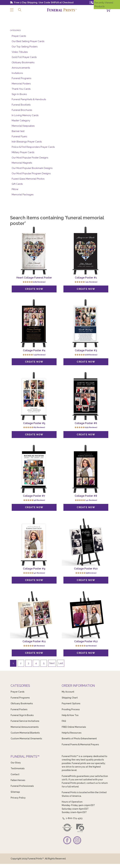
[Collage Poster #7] (34, 469)
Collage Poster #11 (34, 642)
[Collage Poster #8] (86, 469)
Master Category (21, 121)
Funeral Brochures (22, 110)
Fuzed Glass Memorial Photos (28, 179)
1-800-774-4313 (72, 819)
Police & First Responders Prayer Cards (33, 147)
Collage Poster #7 (34, 496)
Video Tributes (20, 52)
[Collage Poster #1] (86, 250)
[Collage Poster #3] (86, 323)
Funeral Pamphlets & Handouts (29, 99)
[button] (12, 10)
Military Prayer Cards (23, 152)
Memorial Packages (23, 195)
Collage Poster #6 (86, 423)
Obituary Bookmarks (23, 62)
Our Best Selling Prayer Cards (28, 41)
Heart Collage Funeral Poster (34, 278)
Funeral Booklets (21, 105)
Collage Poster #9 (34, 569)
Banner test (18, 131)
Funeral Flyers (19, 137)
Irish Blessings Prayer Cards (27, 142)
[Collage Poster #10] (86, 542)
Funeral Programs (21, 78)
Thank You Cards (21, 89)
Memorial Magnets (22, 163)
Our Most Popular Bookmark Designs (32, 168)
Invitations (17, 73)
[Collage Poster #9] (34, 542)
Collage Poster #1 (86, 278)
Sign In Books (19, 94)
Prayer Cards (19, 36)
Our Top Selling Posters (25, 47)
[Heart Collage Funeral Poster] (34, 250)
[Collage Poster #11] (34, 614)
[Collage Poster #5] (34, 396)
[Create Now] (34, 289)
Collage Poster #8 (86, 496)
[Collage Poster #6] (86, 396)
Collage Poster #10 (86, 569)
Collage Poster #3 (86, 350)
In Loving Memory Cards (25, 115)
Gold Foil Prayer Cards (24, 57)
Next (52, 664)
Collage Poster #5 (34, 423)
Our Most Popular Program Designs (31, 173)
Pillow (15, 189)
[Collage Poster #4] (34, 323)
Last (61, 664)
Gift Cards (17, 184)
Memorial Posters (21, 84)
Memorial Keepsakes (23, 126)
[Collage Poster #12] (86, 614)
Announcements (21, 68)
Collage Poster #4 (34, 350)
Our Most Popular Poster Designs (30, 158)
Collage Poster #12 (86, 642)
